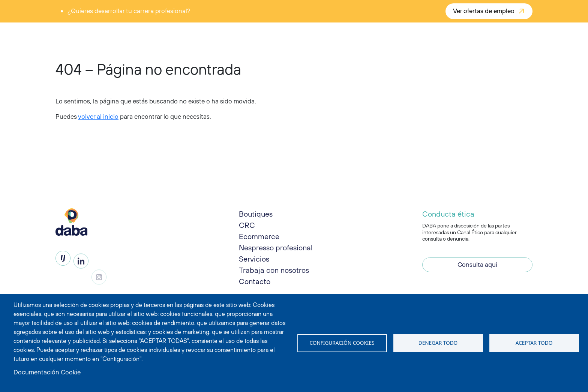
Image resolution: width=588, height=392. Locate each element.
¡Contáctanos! (505, 34)
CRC (247, 225)
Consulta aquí (477, 267)
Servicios (254, 262)
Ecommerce (259, 236)
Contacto (255, 284)
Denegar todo (438, 343)
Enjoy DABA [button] (220, 34)
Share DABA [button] (265, 34)
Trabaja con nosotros (274, 273)
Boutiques (256, 214)
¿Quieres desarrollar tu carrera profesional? (129, 11)
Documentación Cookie (47, 372)
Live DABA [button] (309, 34)
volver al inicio (98, 117)
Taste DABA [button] (175, 34)
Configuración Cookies (342, 343)
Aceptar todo (534, 343)
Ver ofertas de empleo (484, 11)
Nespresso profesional (276, 251)
